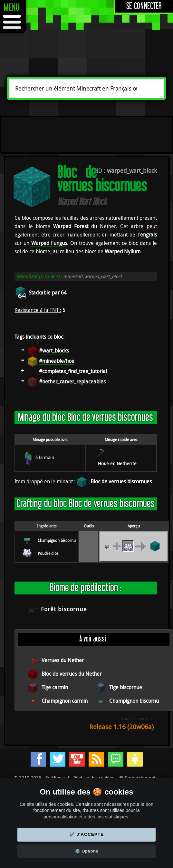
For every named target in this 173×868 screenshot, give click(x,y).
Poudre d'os (48, 553)
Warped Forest (71, 226)
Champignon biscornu (57, 540)
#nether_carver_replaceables (72, 381)
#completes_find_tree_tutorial (73, 371)
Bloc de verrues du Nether (72, 674)
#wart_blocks (54, 351)
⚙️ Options (86, 851)
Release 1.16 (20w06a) (121, 727)
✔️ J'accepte (87, 834)
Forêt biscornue (64, 609)
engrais (149, 235)
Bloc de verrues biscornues (121, 481)
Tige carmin (55, 687)
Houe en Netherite (117, 463)
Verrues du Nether (63, 660)
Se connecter (144, 6)
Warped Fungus (49, 243)
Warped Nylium (123, 251)
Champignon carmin (65, 701)
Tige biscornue (126, 687)
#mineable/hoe (57, 361)
